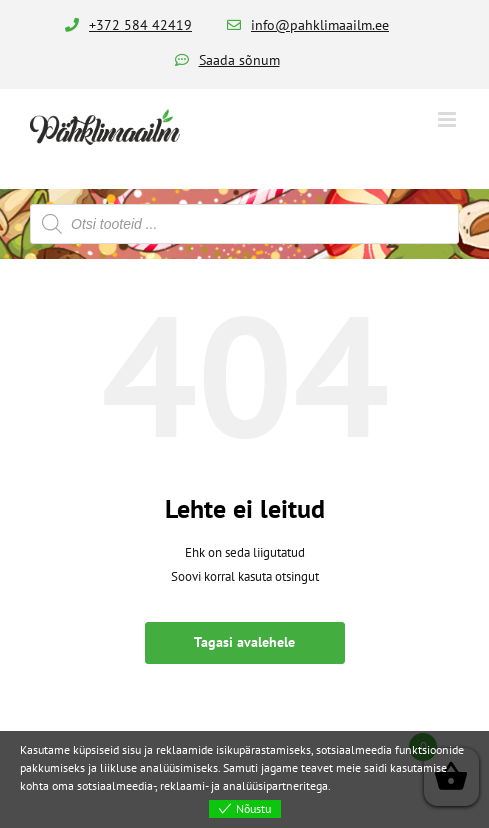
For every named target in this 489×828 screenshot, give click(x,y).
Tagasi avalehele (244, 642)
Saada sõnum (239, 60)
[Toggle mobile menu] (448, 119)
